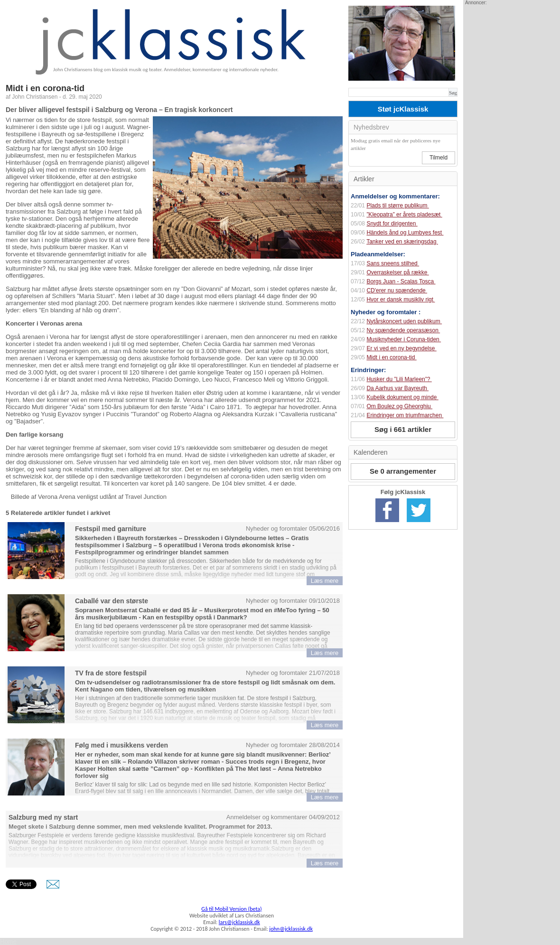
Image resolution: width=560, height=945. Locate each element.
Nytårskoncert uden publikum (404, 321)
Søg (453, 93)
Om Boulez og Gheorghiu (399, 406)
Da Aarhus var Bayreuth (397, 388)
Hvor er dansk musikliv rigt (401, 299)
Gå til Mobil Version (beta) (231, 909)
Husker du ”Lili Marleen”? (399, 379)
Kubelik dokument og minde (402, 397)
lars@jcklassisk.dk (239, 922)
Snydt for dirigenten (392, 224)
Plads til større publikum (397, 206)
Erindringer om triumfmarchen (405, 415)
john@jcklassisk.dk (291, 929)
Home (8, 941)
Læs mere (325, 581)
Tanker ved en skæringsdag (402, 242)
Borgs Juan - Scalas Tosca (401, 281)
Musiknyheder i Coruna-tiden (404, 339)
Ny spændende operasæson (403, 330)
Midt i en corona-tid (391, 357)
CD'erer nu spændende (397, 290)
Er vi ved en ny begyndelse (401, 348)
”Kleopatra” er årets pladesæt (404, 215)
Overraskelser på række (397, 272)
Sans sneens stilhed (393, 263)
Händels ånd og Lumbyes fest (405, 233)
